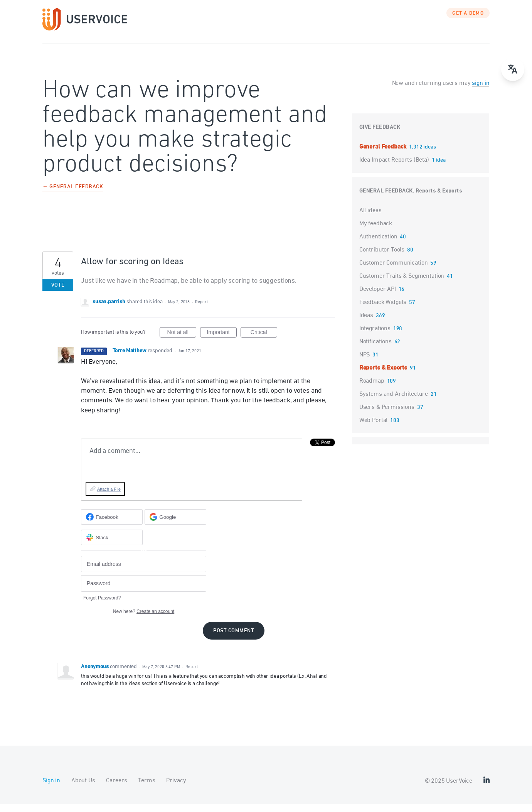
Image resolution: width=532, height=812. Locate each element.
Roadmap (372, 389)
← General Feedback (73, 195)
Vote (58, 293)
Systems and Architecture (394, 402)
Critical (264, 341)
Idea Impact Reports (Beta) (395, 168)
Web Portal (374, 428)
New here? (144, 619)
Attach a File (109, 497)
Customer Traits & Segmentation (402, 284)
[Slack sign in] (112, 545)
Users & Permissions (387, 415)
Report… (203, 310)
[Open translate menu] (513, 69)
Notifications (375, 349)
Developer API (378, 297)
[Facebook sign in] (112, 525)
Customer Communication (394, 271)
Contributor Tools (382, 258)
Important (222, 341)
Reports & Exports (439, 199)
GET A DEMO (468, 21)
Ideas (366, 323)
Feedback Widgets (383, 310)
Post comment (234, 639)
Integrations (375, 336)
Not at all (182, 341)
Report (192, 674)
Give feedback (380, 135)
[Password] (144, 591)
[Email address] (144, 572)
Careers (116, 788)
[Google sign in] (175, 525)
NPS (365, 363)
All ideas (370, 218)
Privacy (176, 788)
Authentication (378, 245)
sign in (481, 91)
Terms (146, 788)
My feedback (376, 231)
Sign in (51, 788)
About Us (83, 788)
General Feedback (384, 155)
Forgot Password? (102, 606)
